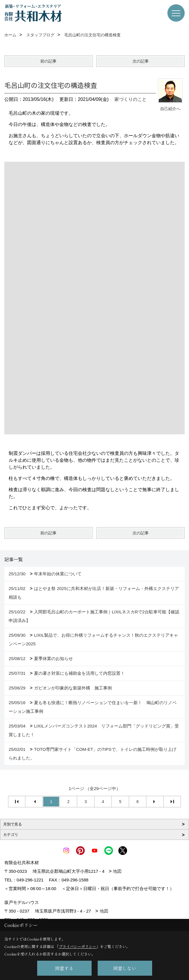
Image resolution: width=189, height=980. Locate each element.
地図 (117, 871)
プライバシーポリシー (78, 946)
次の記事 (141, 61)
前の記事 (48, 61)
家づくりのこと (131, 99)
